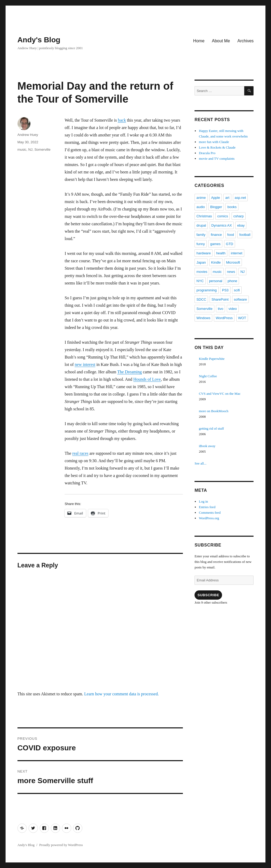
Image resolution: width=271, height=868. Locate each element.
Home (199, 41)
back (122, 120)
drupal (201, 225)
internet (236, 253)
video (233, 309)
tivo (220, 309)
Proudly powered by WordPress (61, 845)
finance (216, 235)
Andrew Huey (28, 135)
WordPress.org (209, 518)
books (232, 207)
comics (223, 216)
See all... (200, 463)
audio (201, 207)
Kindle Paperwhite (212, 359)
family (201, 235)
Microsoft (233, 262)
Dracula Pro (207, 153)
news (231, 272)
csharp (239, 216)
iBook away (207, 446)
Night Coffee (208, 376)
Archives (245, 41)
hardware (204, 253)
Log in (203, 501)
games (215, 244)
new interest (85, 364)
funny (201, 244)
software (240, 299)
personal (216, 281)
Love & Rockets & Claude (217, 147)
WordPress (224, 318)
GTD (230, 244)
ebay (241, 225)
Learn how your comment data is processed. (121, 694)
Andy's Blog (39, 40)
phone (232, 281)
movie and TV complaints (217, 159)
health (221, 253)
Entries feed (207, 507)
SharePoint (220, 299)
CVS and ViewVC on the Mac (220, 394)
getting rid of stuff (211, 428)
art (227, 198)
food (231, 235)
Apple (216, 198)
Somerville (42, 150)
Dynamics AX (222, 225)
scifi (237, 290)
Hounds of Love (147, 379)
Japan (201, 262)
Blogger (216, 207)
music (22, 150)
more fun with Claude (214, 142)
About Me (221, 41)
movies (202, 272)
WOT (242, 318)
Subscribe (208, 595)
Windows (203, 318)
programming (207, 290)
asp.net (240, 198)
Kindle (216, 262)
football (245, 235)
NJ (30, 150)
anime (201, 198)
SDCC (201, 299)
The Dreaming (130, 372)
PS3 (225, 290)
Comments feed (210, 513)
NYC (200, 281)
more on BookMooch (213, 411)
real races (80, 453)
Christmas (204, 216)
